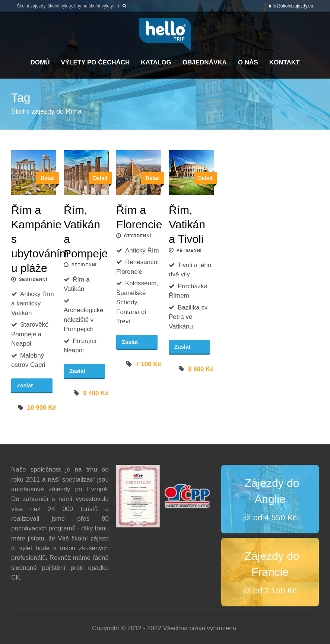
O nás (248, 62)
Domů (40, 62)
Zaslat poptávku (29, 388)
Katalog (156, 62)
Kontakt (285, 62)
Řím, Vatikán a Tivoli (187, 224)
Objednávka (205, 62)
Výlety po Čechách (95, 62)
